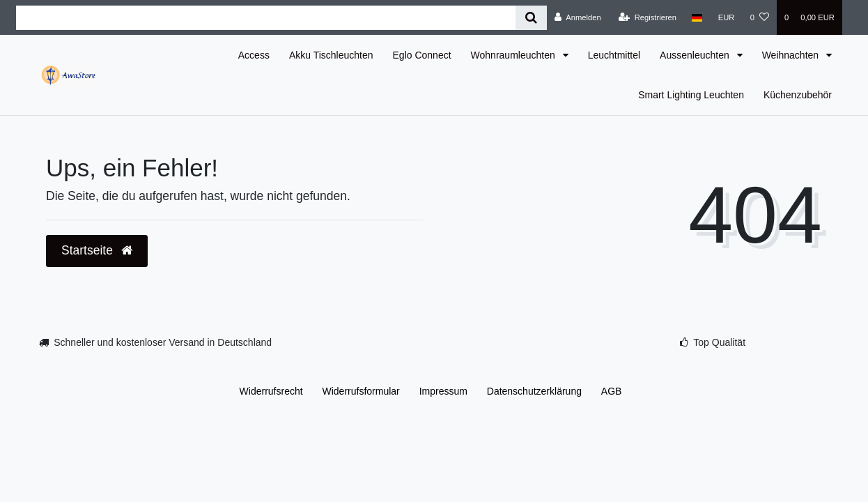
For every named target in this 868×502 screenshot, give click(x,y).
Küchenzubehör (798, 95)
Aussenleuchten (696, 55)
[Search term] (266, 18)
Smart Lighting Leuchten (691, 95)
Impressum (443, 391)
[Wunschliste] (760, 17)
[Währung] (727, 17)
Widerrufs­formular (361, 391)
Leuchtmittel (614, 55)
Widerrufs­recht (271, 391)
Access (254, 55)
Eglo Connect (422, 55)
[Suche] (531, 18)
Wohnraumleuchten (514, 55)
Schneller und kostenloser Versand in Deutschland (163, 342)
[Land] (697, 17)
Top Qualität (719, 342)
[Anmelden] (578, 17)
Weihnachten (792, 55)
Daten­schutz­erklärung (534, 391)
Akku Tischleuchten (331, 55)
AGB (612, 391)
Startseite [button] (97, 250)
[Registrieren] (648, 17)
